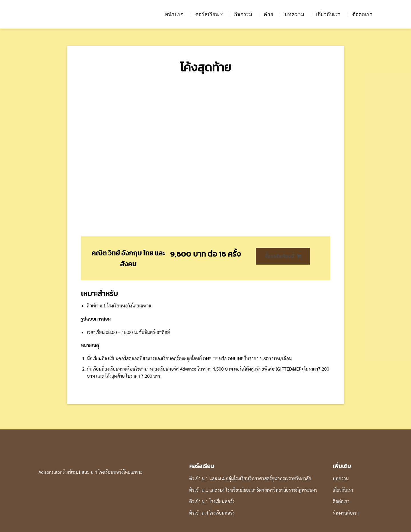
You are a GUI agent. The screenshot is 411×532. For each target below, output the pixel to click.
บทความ (294, 14)
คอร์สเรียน (209, 14)
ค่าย (268, 14)
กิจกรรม (243, 14)
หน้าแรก (174, 14)
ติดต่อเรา (362, 14)
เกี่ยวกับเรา (328, 14)
